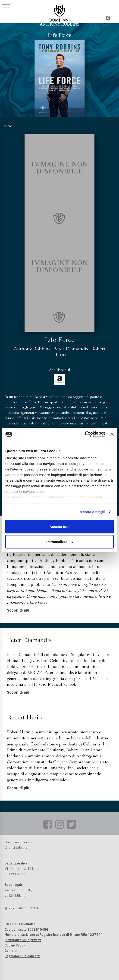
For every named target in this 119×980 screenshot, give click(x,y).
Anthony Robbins (32, 349)
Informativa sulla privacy (23, 940)
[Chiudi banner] (112, 434)
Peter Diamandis (71, 349)
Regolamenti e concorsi (22, 957)
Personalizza (60, 542)
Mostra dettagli (92, 512)
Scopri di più (18, 611)
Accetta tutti (60, 526)
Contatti (11, 951)
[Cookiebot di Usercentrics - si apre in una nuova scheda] (85, 434)
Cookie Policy (15, 946)
